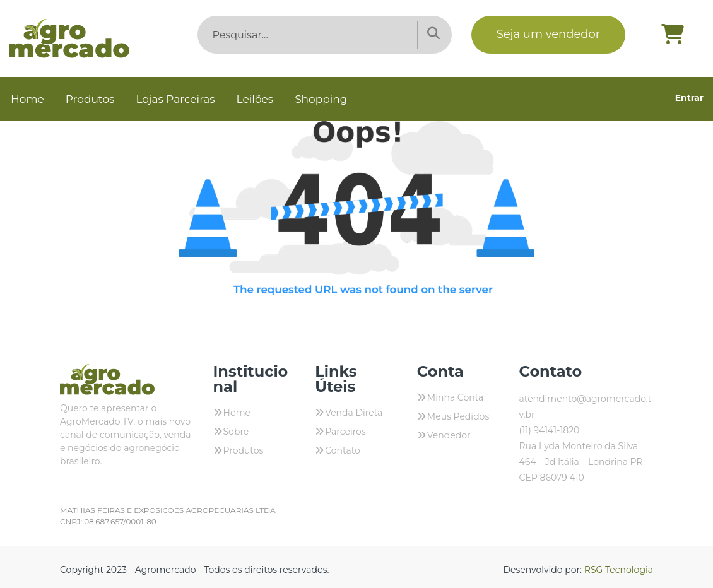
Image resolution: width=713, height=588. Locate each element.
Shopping (321, 99)
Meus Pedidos (458, 416)
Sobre (236, 432)
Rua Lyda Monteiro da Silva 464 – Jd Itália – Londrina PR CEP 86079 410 (580, 462)
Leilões (255, 99)
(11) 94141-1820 (549, 430)
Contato (343, 450)
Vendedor (449, 435)
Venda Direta (354, 413)
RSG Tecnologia (619, 570)
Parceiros (345, 432)
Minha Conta (456, 397)
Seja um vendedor (548, 34)
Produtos (90, 99)
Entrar (689, 98)
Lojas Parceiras (175, 99)
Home (27, 99)
